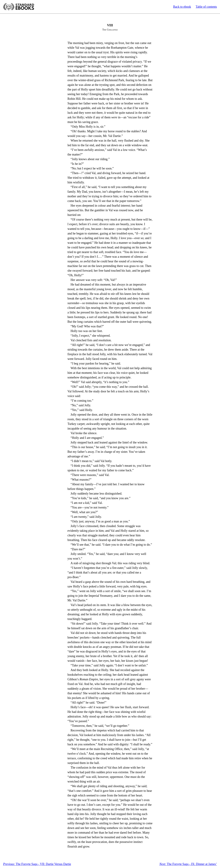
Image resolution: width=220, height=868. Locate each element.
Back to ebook (182, 7)
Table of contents (206, 7)
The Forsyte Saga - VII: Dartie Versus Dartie (37, 864)
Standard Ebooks (19, 7)
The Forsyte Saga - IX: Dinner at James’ (188, 864)
